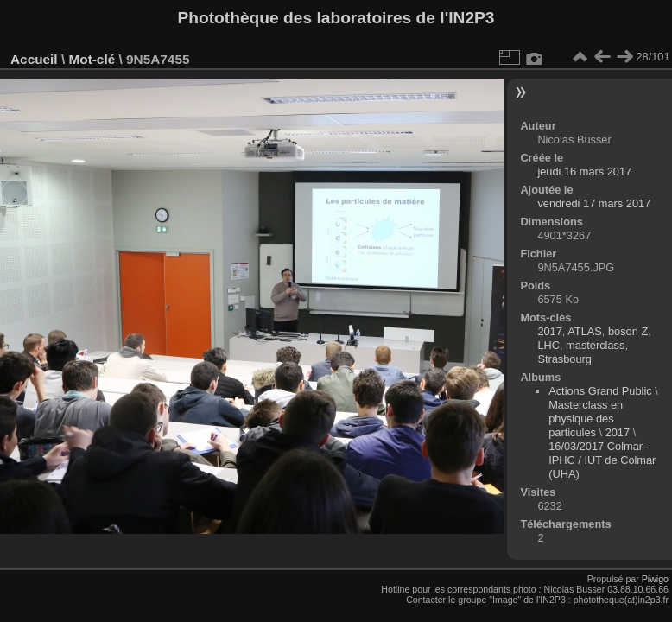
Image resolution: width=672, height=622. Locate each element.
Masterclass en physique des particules (586, 419)
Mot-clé (92, 59)
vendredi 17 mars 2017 (594, 203)
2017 (549, 331)
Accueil (34, 59)
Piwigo (655, 579)
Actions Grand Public (600, 391)
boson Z (628, 331)
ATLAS (585, 331)
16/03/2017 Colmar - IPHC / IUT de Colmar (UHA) (602, 460)
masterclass (595, 345)
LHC (548, 345)
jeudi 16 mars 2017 (584, 171)
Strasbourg (564, 359)
